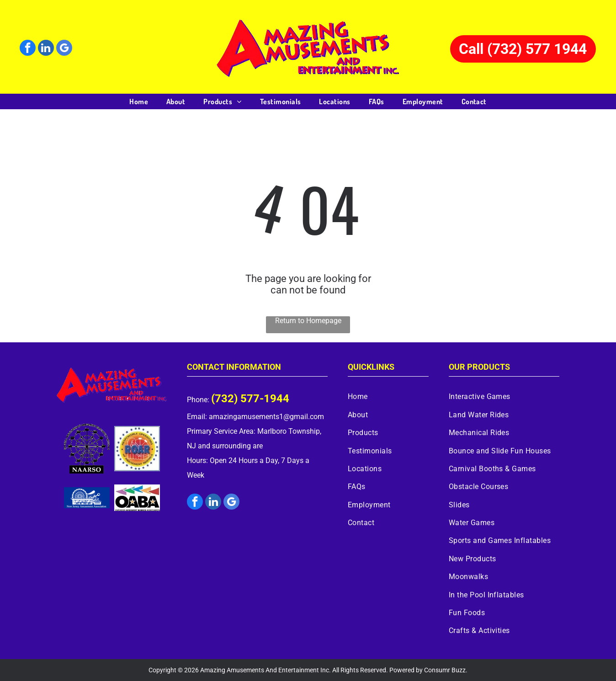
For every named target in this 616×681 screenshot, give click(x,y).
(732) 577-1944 (250, 399)
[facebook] (28, 49)
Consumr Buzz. (446, 670)
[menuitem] (139, 101)
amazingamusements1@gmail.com (266, 417)
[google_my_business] (64, 49)
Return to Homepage (308, 321)
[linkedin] (46, 49)
